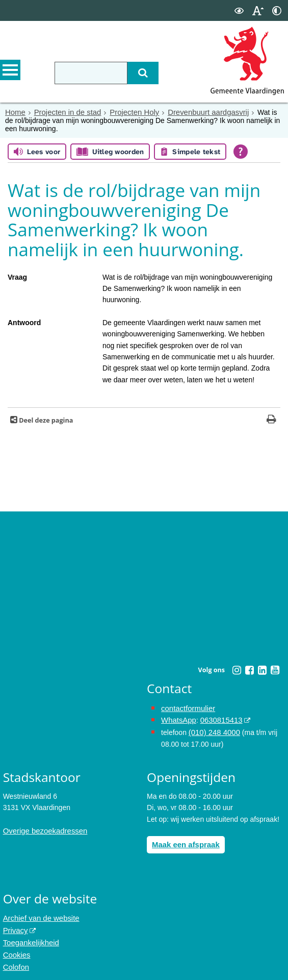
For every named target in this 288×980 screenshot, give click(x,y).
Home (15, 112)
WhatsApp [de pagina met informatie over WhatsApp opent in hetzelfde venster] (178, 719)
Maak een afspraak (184, 841)
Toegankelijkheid (30, 937)
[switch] (239, 10)
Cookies (16, 948)
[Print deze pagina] (271, 420)
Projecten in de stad (64, 112)
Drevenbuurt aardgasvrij (198, 112)
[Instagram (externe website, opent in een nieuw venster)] (237, 670)
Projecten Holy (128, 112)
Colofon (15, 960)
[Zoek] (136, 73)
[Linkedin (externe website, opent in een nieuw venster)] (263, 670)
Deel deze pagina (45, 420)
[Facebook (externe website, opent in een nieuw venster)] (250, 670)
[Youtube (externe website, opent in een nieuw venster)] (275, 670)
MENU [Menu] (10, 72)
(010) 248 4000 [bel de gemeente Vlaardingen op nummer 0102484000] (213, 730)
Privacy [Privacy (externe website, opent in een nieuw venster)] (15, 925)
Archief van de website (39, 914)
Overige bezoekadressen (43, 828)
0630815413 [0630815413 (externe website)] (218, 719)
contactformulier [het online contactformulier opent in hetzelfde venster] (187, 707)
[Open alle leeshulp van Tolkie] (241, 151)
